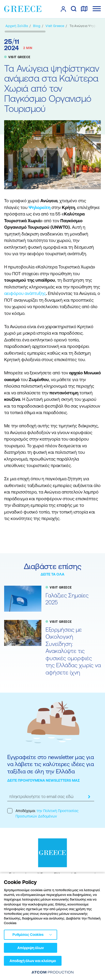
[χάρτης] (84, 9)
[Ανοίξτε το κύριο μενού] (97, 9)
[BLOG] (37, 26)
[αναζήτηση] (74, 9)
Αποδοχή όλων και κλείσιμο (33, 961)
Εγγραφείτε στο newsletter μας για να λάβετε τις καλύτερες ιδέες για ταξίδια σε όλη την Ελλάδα (51, 764)
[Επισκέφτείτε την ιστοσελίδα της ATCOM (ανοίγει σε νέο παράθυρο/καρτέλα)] (52, 972)
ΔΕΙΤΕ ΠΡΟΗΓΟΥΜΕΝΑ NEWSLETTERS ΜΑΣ (44, 780)
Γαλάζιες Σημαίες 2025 (67, 599)
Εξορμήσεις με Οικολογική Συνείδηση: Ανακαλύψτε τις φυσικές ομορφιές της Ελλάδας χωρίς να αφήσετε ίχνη (73, 651)
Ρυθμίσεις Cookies (28, 935)
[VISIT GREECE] (55, 26)
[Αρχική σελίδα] (17, 26)
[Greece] (23, 9)
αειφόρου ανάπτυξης (25, 293)
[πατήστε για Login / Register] (63, 9)
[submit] (89, 797)
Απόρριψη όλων (31, 948)
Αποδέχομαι (43, 813)
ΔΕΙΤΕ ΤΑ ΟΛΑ (52, 574)
